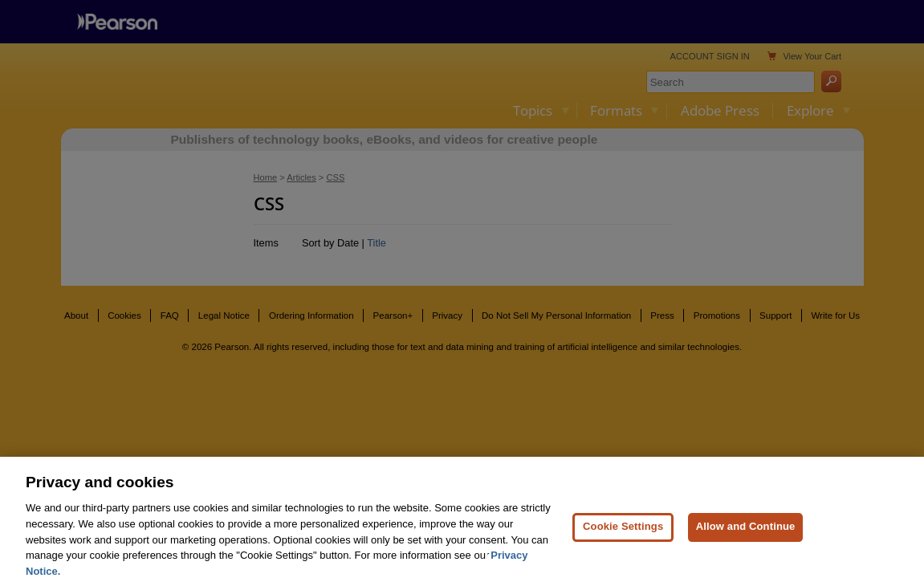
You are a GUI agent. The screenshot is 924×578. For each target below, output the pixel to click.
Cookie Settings (623, 538)
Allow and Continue (746, 538)
